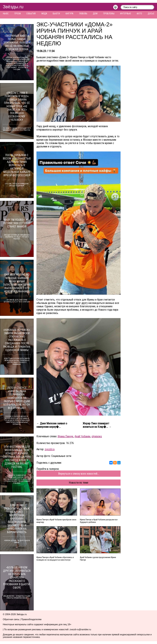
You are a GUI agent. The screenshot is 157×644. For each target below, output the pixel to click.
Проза (18, 14)
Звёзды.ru (13, 7)
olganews (97, 436)
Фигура (69, 14)
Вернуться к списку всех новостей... (79, 474)
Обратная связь (11, 619)
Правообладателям (31, 619)
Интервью (125, 14)
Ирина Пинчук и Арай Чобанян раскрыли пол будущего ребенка (99, 521)
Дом (95, 14)
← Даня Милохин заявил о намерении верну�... (52, 425)
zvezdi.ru (50, 449)
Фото (139, 14)
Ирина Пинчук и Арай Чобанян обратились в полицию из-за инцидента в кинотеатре (55, 559)
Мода (44, 14)
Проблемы (109, 14)
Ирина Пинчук (65, 436)
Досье (151, 14)
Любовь (83, 14)
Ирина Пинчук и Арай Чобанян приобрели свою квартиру (56, 521)
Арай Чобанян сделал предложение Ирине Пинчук (98, 559)
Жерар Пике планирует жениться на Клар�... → (97, 425)
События (31, 14)
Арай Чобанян (82, 436)
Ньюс (6, 14)
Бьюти (56, 14)
